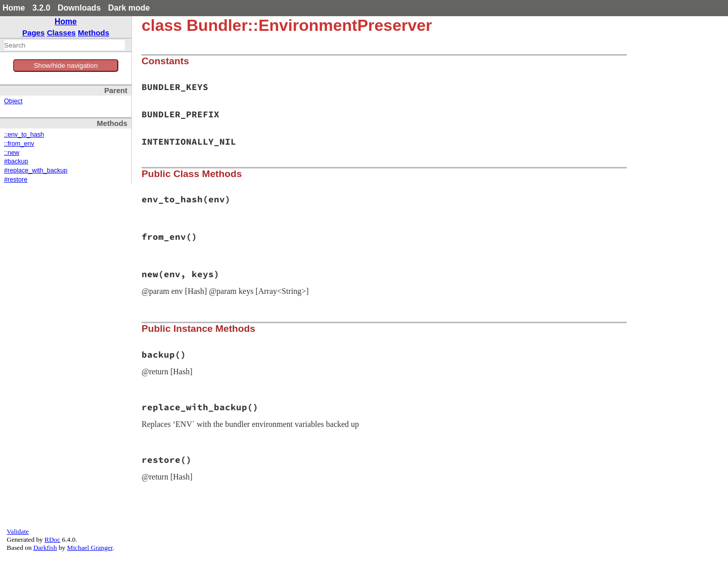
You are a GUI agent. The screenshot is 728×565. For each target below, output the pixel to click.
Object (13, 101)
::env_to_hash (24, 135)
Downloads (79, 8)
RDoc (52, 539)
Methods (94, 33)
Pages (34, 33)
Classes (61, 33)
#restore (16, 180)
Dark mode (129, 8)
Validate (18, 531)
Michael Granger (90, 548)
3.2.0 (41, 8)
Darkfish (45, 548)
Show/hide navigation (66, 66)
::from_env (19, 144)
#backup (16, 161)
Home (14, 8)
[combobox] (64, 45)
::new (12, 153)
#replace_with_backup (36, 170)
